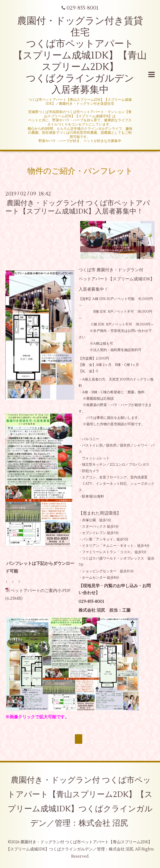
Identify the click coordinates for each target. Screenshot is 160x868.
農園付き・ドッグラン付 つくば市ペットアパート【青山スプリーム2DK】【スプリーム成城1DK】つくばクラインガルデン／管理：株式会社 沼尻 (80, 802)
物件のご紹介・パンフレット (80, 171)
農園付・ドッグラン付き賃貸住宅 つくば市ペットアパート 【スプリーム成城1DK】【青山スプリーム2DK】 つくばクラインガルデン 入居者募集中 (80, 55)
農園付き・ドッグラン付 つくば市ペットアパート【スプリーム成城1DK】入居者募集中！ (81, 207)
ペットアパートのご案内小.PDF (41, 591)
